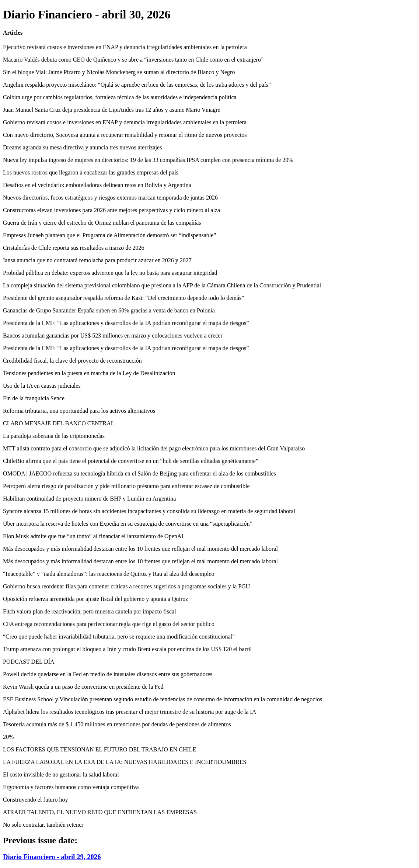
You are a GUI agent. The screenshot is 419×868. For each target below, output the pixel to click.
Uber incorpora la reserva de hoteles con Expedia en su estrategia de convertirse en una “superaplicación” (128, 524)
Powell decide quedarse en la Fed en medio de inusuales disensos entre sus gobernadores (108, 674)
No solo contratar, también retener (43, 825)
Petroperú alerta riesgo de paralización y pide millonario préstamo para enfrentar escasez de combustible (126, 486)
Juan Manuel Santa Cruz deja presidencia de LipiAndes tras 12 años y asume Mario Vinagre (112, 110)
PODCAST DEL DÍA (29, 662)
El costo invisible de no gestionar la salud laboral (61, 774)
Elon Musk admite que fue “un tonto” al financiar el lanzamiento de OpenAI (93, 536)
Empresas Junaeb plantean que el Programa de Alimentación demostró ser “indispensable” (109, 235)
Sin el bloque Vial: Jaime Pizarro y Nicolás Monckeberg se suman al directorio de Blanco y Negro (119, 72)
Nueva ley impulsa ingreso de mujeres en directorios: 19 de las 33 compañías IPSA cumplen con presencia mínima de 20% (148, 160)
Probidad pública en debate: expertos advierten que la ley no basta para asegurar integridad (110, 273)
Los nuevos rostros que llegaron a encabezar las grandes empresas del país (91, 172)
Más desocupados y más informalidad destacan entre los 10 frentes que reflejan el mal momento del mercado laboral (140, 549)
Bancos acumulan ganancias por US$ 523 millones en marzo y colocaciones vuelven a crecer (113, 336)
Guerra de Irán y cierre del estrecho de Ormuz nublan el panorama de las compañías (102, 223)
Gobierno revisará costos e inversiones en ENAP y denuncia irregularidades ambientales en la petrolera (125, 122)
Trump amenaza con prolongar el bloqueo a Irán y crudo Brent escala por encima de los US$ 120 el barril (127, 649)
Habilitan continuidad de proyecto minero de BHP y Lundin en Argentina (89, 499)
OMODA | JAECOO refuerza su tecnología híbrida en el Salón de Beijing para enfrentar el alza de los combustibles (139, 473)
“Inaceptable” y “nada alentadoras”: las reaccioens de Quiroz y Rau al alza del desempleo (109, 574)
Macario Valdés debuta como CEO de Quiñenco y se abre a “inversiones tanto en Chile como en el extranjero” (133, 60)
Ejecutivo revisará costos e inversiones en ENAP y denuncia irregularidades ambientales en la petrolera (125, 47)
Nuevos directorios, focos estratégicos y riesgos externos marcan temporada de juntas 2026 (110, 198)
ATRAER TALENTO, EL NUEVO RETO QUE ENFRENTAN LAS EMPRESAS (100, 812)
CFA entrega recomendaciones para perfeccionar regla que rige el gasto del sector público (109, 624)
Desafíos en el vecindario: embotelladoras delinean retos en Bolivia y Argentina (97, 185)
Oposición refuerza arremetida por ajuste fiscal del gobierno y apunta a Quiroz (95, 599)
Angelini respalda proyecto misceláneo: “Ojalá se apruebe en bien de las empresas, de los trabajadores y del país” (137, 85)
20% (8, 737)
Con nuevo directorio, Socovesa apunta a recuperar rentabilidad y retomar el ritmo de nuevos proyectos (125, 135)
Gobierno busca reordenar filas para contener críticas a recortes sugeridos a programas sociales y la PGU (126, 586)
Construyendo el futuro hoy (35, 800)
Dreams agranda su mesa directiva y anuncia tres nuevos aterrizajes (82, 147)
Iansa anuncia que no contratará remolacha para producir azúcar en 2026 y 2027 (97, 260)
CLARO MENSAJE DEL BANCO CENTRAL (59, 423)
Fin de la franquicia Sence (34, 398)
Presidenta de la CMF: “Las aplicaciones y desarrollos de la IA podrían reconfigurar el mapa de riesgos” (126, 323)
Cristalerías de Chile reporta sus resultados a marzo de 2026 (74, 248)
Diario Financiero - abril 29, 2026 (52, 857)
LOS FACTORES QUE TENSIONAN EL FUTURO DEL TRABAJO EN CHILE (99, 749)
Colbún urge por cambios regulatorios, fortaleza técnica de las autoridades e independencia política (120, 97)
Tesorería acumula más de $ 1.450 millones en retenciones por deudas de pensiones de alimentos (117, 724)
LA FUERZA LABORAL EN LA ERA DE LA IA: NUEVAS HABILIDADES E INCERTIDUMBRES (125, 762)
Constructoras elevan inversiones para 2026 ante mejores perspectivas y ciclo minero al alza (111, 210)
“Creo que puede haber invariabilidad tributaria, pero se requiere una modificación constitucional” (119, 637)
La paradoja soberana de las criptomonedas (54, 436)
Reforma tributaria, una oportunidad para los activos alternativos (79, 411)
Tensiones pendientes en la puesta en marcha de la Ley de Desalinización (89, 373)
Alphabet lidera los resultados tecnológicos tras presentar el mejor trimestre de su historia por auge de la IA (130, 712)
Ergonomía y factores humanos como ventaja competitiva (71, 787)
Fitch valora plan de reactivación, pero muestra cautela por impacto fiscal (90, 611)
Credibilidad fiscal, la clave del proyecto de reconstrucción (72, 361)
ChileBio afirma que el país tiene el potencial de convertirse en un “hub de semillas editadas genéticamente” (131, 461)
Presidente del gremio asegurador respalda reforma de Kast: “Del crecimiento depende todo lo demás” (123, 298)
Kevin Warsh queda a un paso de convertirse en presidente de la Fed (83, 687)
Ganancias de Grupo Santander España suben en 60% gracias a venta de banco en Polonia (109, 310)
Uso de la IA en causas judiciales (42, 386)
